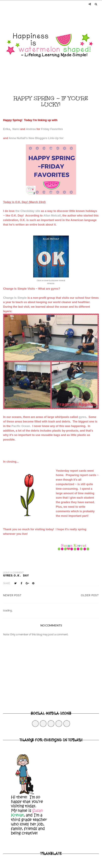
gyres (82, 417)
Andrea (31, 129)
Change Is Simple (15, 298)
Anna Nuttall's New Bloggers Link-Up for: (36, 138)
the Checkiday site (28, 211)
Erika (7, 129)
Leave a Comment (13, 573)
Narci (16, 129)
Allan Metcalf (52, 216)
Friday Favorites (52, 129)
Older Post (90, 595)
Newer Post (12, 595)
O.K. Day (21, 576)
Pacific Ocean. (21, 426)
